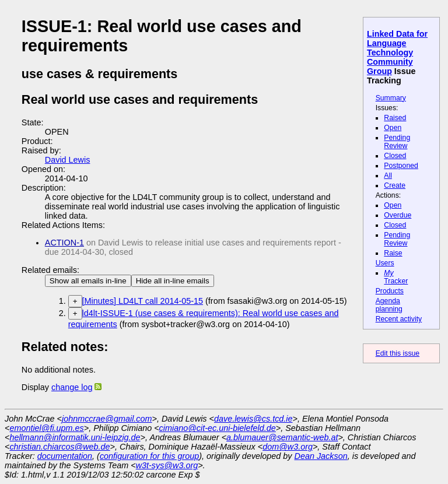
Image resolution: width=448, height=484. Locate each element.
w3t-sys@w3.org (167, 465)
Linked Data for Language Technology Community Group (397, 52)
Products (390, 291)
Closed (395, 156)
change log (72, 387)
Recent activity (399, 319)
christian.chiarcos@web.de (60, 447)
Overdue (398, 215)
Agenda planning (389, 305)
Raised (395, 118)
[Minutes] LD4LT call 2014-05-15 (143, 301)
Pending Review (397, 142)
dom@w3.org (288, 447)
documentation (65, 456)
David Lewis (68, 160)
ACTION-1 (64, 243)
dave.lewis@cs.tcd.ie (253, 419)
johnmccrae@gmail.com (107, 419)
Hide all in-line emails (173, 281)
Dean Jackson (321, 456)
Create (395, 185)
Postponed (401, 166)
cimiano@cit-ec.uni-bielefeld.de (218, 428)
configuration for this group (149, 456)
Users (385, 263)
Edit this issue (398, 353)
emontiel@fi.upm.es (46, 428)
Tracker (396, 277)
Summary (391, 98)
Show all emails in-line (88, 281)
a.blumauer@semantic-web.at (282, 437)
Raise (393, 253)
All (388, 176)
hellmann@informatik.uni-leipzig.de (75, 437)
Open (393, 128)
